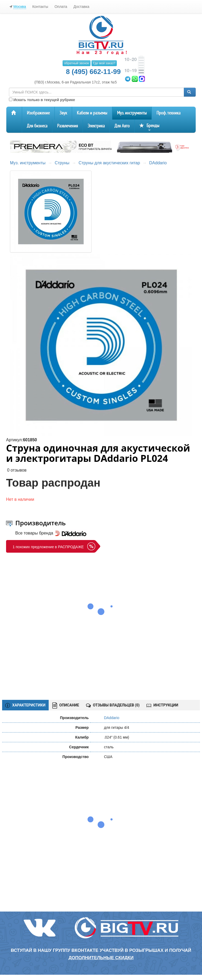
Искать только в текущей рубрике (42, 100)
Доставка (81, 7)
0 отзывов (17, 470)
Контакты (40, 7)
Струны (62, 163)
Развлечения (67, 126)
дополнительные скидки (101, 958)
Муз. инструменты (132, 113)
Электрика (96, 126)
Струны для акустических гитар (109, 163)
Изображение (38, 113)
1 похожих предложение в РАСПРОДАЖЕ (48, 547)
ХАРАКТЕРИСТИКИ (25, 705)
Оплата (61, 7)
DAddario (158, 163)
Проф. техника (168, 113)
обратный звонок (77, 63)
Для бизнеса (37, 126)
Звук (63, 113)
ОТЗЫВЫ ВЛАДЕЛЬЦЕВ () (113, 705)
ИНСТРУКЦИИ (162, 705)
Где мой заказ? (104, 63)
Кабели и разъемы (92, 113)
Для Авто (122, 126)
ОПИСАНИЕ (66, 706)
